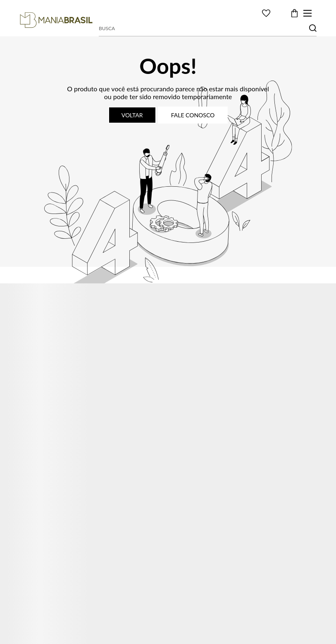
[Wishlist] (266, 13)
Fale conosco (193, 115)
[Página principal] (56, 20)
